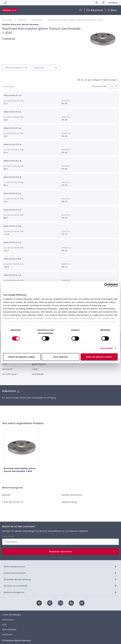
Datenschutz (8, 620)
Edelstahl (22, 20)
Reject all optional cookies (22, 357)
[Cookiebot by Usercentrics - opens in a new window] (106, 285)
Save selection (61, 357)
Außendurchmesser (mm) (14, 101)
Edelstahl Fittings (69, 502)
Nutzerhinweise (9, 629)
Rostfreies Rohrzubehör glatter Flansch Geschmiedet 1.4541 (76, 20)
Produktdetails (9, 39)
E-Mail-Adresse (8, 536)
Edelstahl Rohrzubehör (72, 495)
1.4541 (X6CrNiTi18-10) (13, 502)
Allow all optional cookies (99, 357)
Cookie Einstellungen (12, 615)
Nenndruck (66, 101)
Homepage (7, 20)
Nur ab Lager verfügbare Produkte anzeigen (97, 80)
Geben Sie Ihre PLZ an (13, 95)
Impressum (7, 634)
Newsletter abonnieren (60, 552)
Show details (107, 348)
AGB (4, 625)
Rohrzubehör (37, 20)
